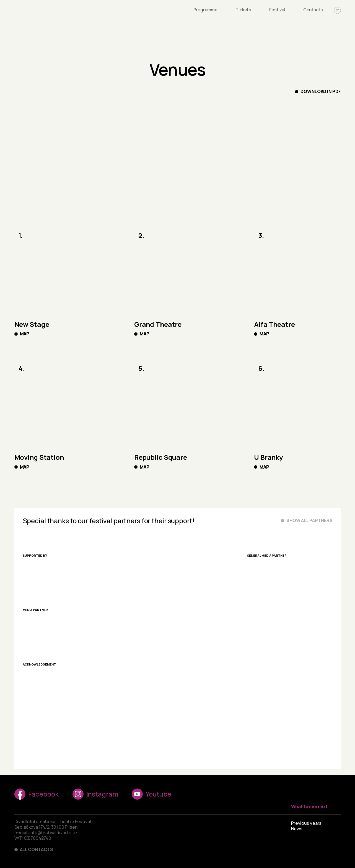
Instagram (95, 794)
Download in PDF (321, 92)
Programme (206, 10)
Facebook (37, 794)
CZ (337, 10)
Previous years (306, 823)
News (297, 829)
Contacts (313, 10)
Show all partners (309, 521)
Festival (277, 10)
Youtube (151, 794)
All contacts (37, 850)
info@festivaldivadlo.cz (53, 833)
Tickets (243, 10)
